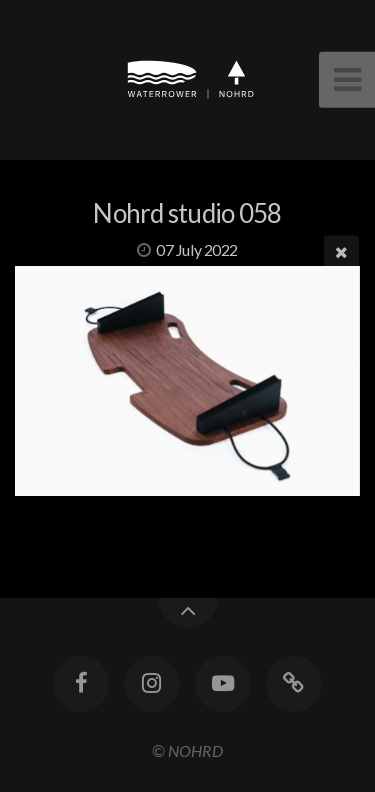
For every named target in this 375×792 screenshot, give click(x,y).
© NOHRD (187, 750)
